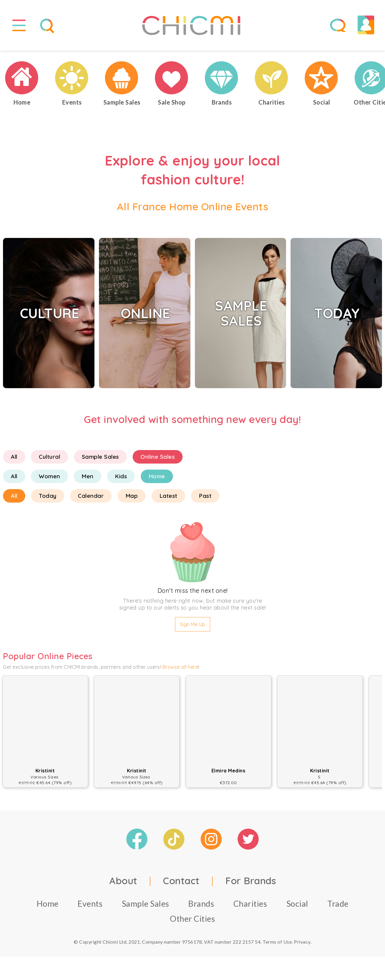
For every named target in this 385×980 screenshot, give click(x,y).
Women (49, 479)
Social (297, 906)
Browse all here (180, 670)
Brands (201, 906)
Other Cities (192, 921)
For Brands (251, 883)
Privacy (302, 944)
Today (48, 498)
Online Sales (158, 459)
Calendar (91, 498)
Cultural (49, 459)
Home (157, 479)
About (123, 883)
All (14, 459)
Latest (168, 498)
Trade (338, 906)
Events (90, 906)
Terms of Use (277, 944)
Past (205, 498)
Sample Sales (100, 459)
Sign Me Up (193, 627)
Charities (250, 906)
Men (88, 479)
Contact (181, 883)
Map (132, 498)
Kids (121, 479)
